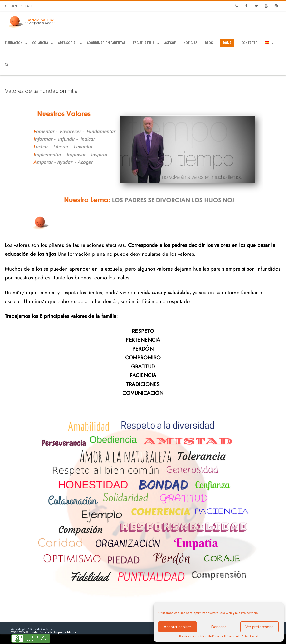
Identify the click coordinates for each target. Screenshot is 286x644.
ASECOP (170, 43)
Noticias (190, 43)
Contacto (249, 43)
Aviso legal (18, 629)
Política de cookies (193, 636)
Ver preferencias (259, 627)
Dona (227, 43)
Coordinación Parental (106, 43)
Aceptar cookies (178, 627)
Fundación (14, 43)
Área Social (67, 43)
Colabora (40, 43)
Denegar (219, 627)
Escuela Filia (144, 43)
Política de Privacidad (224, 636)
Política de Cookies (39, 629)
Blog (209, 43)
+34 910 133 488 (19, 6)
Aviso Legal (250, 636)
